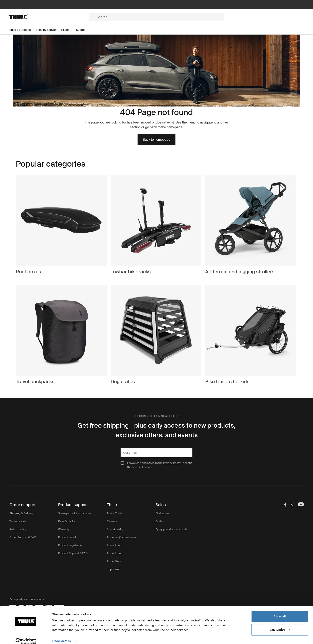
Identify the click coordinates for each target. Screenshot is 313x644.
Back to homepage (156, 140)
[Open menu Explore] (69, 30)
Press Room (115, 545)
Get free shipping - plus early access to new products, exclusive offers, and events (156, 430)
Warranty (64, 529)
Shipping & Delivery (22, 513)
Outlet (159, 521)
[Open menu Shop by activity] (49, 30)
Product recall (67, 537)
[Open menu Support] (84, 30)
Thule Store (114, 561)
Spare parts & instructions (75, 513)
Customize (280, 625)
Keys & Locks (67, 521)
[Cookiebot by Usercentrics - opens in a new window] (26, 636)
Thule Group (115, 553)
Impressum (114, 569)
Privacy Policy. (172, 463)
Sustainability (115, 529)
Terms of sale (18, 521)
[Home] (49, 17)
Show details (62, 636)
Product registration (71, 545)
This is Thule (114, 513)
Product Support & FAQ (73, 553)
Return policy (18, 529)
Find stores (162, 513)
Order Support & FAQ (23, 537)
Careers (112, 521)
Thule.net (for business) (121, 537)
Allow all (280, 612)
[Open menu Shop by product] (23, 30)
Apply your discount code (171, 529)
